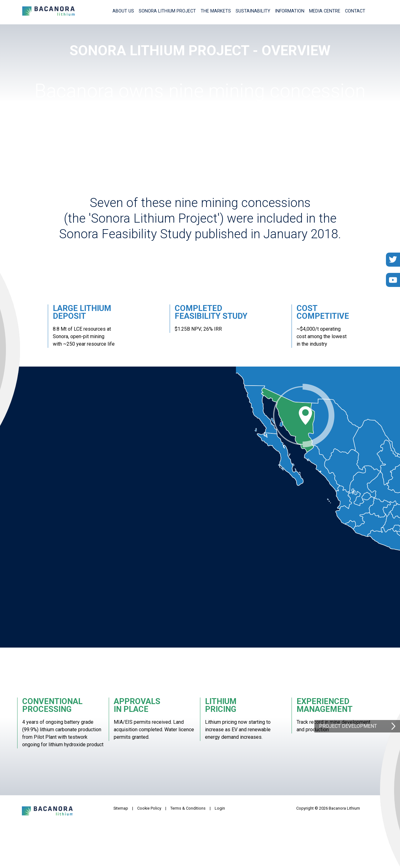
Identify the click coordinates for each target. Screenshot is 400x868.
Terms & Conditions (188, 808)
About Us (123, 11)
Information (290, 11)
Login (220, 808)
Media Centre (325, 11)
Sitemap (121, 808)
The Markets (216, 11)
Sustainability (253, 11)
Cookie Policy (149, 808)
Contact (355, 11)
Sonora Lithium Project (167, 11)
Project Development (348, 726)
